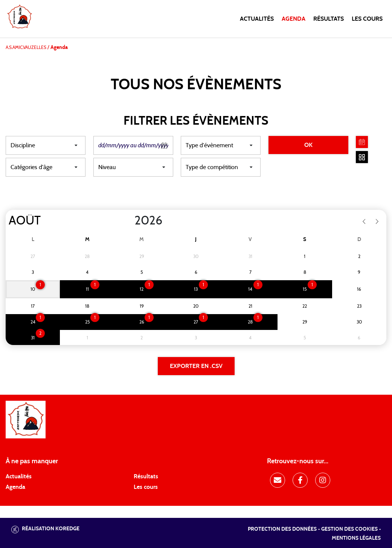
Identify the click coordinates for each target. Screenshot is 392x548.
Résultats (329, 19)
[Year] (128, 221)
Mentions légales (356, 538)
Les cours (367, 19)
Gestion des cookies (349, 529)
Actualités (257, 19)
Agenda (294, 19)
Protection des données (282, 529)
